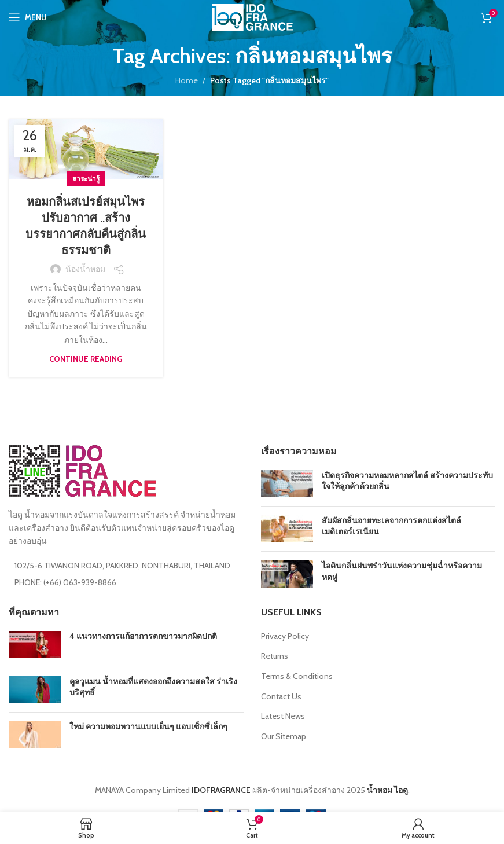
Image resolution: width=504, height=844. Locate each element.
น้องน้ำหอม (85, 269)
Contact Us (281, 696)
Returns (275, 656)
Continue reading (86, 359)
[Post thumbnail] (287, 484)
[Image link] (82, 470)
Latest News (283, 716)
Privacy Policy (285, 636)
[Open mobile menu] (28, 17)
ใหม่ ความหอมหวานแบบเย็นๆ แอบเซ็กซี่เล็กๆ (148, 726)
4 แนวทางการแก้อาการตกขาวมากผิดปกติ (143, 636)
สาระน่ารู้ (86, 179)
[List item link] (126, 582)
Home (187, 80)
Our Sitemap (284, 736)
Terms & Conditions (297, 676)
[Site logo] (252, 16)
